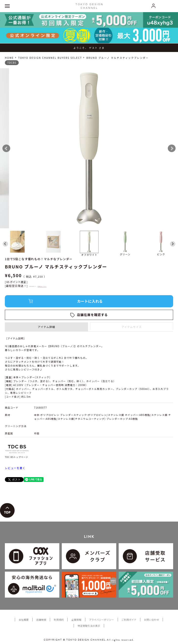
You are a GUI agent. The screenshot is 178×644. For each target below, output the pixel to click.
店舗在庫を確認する (93, 315)
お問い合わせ (151, 620)
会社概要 (24, 620)
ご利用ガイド (129, 620)
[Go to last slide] (5, 244)
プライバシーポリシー (102, 620)
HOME (9, 58)
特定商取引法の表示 (89, 626)
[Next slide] (173, 244)
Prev (6, 148)
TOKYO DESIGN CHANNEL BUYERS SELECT (50, 58)
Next (172, 148)
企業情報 (76, 620)
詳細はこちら (42, 286)
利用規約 (59, 620)
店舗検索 (41, 620)
